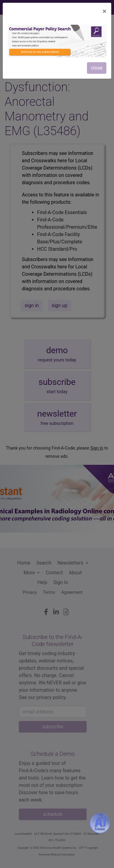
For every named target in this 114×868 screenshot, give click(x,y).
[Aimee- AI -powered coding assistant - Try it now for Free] (100, 823)
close (97, 68)
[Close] (104, 11)
